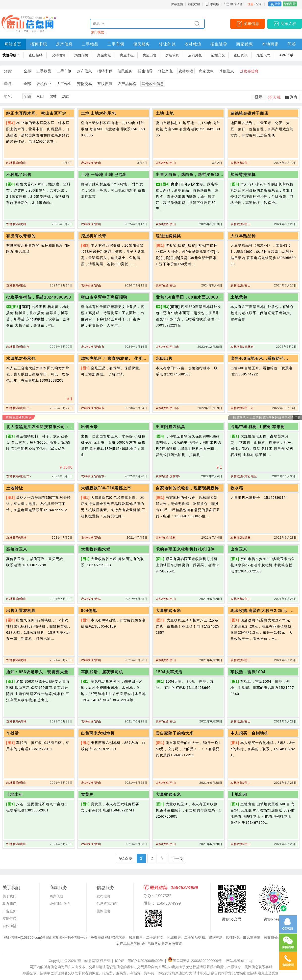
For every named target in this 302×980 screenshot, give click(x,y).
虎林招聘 (58, 55)
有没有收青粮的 (21, 236)
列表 (294, 97)
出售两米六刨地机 (98, 733)
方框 (277, 97)
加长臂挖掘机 (243, 175)
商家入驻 (288, 24)
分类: (8, 71)
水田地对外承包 (21, 359)
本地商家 (270, 44)
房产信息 (64, 44)
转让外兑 (167, 44)
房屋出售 (150, 55)
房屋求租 (127, 55)
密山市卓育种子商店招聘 (104, 297)
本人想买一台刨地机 (249, 733)
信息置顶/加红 (107, 904)
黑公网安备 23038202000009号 (195, 961)
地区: (8, 96)
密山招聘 (36, 55)
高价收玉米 (17, 549)
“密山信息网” (87, 961)
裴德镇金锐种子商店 (249, 113)
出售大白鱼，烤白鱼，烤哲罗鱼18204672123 (199, 175)
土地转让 (15, 488)
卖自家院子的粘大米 (175, 733)
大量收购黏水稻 (96, 549)
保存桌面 (177, 4)
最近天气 (263, 55)
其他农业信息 (153, 84)
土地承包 (239, 297)
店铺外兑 (195, 55)
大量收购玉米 (168, 611)
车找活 (13, 733)
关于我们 (9, 896)
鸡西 (66, 96)
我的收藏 (194, 4)
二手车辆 (116, 44)
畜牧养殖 (105, 84)
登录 (259, 4)
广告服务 (9, 911)
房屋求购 (172, 55)
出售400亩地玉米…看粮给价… (259, 359)
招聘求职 (39, 44)
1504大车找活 (169, 672)
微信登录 (290, 4)
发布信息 (251, 24)
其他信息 (226, 71)
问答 (292, 44)
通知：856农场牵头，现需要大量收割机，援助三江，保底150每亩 (68, 672)
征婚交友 (218, 55)
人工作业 (64, 84)
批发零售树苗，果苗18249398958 (39, 297)
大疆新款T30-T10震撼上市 (106, 488)
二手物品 (90, 44)
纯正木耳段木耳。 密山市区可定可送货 (43, 113)
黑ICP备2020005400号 (145, 961)
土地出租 (15, 795)
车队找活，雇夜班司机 (102, 672)
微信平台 (236, 4)
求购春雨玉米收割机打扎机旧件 (185, 549)
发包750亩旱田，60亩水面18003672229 (194, 297)
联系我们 (9, 904)
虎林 (53, 96)
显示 (258, 97)
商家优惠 (245, 44)
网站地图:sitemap (240, 961)
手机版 (212, 4)
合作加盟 (9, 926)
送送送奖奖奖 (168, 236)
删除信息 (103, 911)
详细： (9, 84)
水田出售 (164, 359)
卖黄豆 (87, 795)
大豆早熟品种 (243, 236)
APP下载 (286, 55)
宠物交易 (84, 84)
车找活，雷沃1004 (248, 672)
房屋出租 (104, 55)
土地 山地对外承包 (98, 113)
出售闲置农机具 (170, 427)
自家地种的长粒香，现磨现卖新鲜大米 (191, 488)
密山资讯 (241, 55)
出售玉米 (89, 427)
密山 (40, 96)
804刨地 (89, 611)
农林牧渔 (193, 44)
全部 (27, 71)
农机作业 (44, 84)
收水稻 (237, 488)
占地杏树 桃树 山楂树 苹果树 (258, 427)
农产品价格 (127, 84)
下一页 (177, 859)
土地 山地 (165, 113)
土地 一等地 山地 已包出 (104, 175)
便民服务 (142, 44)
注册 (251, 4)
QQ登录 (275, 4)
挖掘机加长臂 (94, 236)
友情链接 (9, 918)
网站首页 (13, 44)
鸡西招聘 (81, 55)
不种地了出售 (19, 175)
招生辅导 (219, 44)
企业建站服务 (60, 904)
